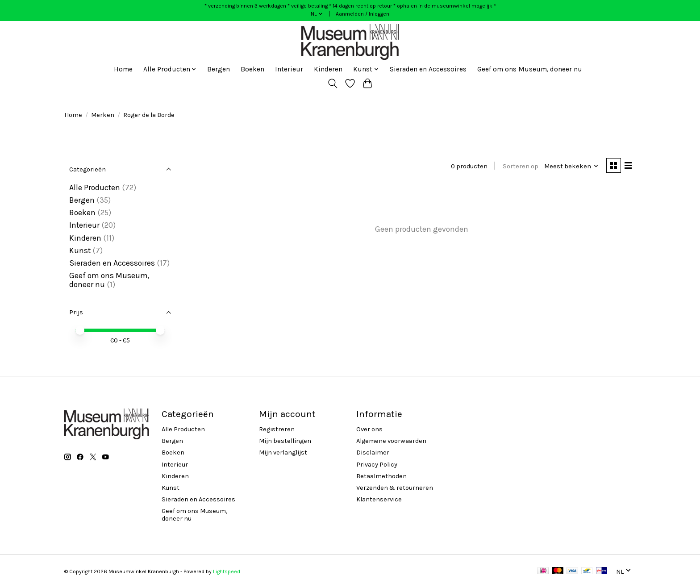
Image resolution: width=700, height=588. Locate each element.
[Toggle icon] (333, 83)
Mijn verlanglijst (283, 452)
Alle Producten (95, 188)
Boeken (252, 69)
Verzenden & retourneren (395, 488)
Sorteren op (519, 166)
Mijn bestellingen (285, 441)
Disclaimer (373, 452)
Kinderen (328, 69)
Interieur (289, 69)
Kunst (80, 250)
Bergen (219, 69)
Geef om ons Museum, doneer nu (530, 69)
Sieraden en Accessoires (428, 69)
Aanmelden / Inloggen (362, 14)
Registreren (277, 429)
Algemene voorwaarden (391, 441)
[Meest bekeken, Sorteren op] (571, 166)
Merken (103, 115)
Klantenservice (379, 499)
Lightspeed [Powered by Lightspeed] (227, 571)
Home (123, 69)
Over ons (369, 429)
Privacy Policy (377, 465)
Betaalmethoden (381, 476)
